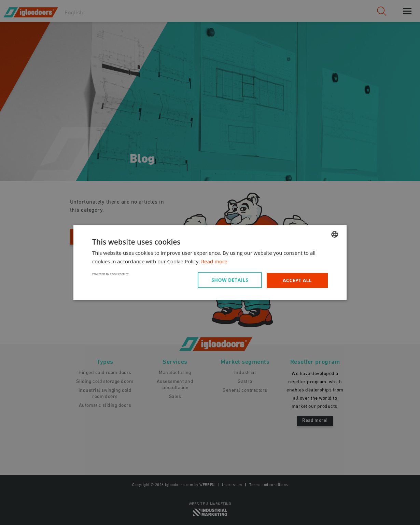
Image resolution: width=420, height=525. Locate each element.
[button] (231, 280)
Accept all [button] (297, 280)
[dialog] (210, 262)
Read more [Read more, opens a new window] (214, 261)
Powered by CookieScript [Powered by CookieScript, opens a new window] (110, 274)
